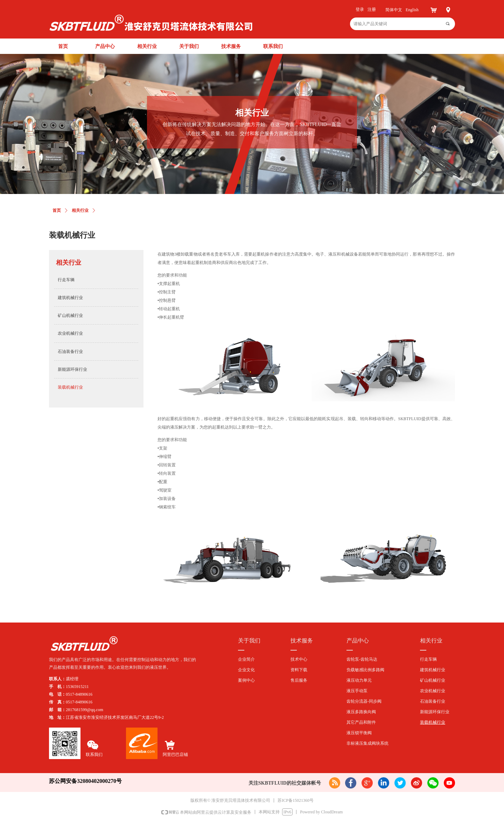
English (412, 10)
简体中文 (394, 10)
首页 (57, 210)
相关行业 (80, 210)
